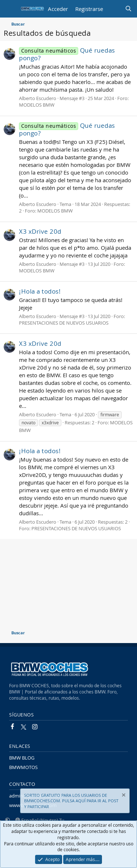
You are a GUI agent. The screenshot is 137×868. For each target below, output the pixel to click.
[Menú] (10, 9)
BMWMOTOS (23, 767)
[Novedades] (114, 9)
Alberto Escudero (38, 98)
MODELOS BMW (37, 105)
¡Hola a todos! (40, 291)
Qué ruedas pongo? (67, 54)
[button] (7, 820)
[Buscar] (128, 9)
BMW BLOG (22, 758)
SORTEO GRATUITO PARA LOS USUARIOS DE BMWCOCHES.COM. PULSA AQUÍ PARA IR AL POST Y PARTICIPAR (71, 801)
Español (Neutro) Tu (40, 820)
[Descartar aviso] (123, 796)
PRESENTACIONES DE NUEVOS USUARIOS (64, 323)
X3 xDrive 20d (40, 231)
